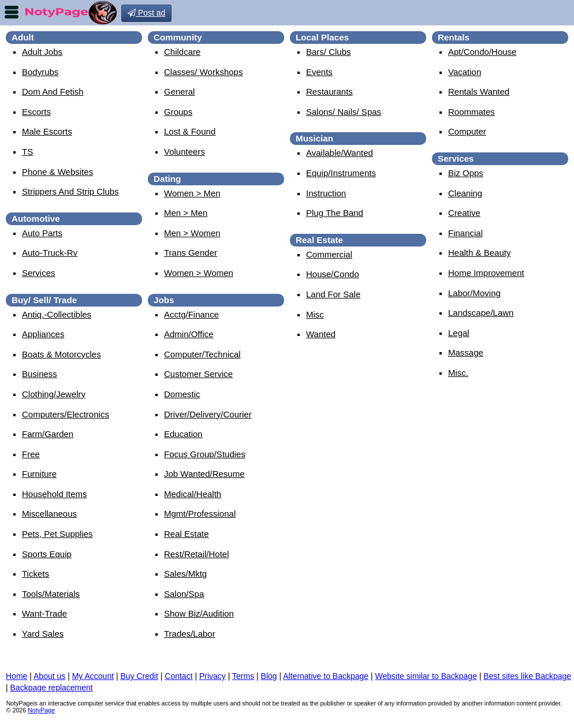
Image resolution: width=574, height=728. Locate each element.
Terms (243, 676)
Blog (269, 676)
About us (49, 676)
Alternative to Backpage (326, 676)
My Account (93, 676)
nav (12, 12)
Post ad (146, 13)
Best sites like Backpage (527, 676)
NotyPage (41, 710)
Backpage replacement (52, 688)
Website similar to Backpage (426, 676)
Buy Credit (139, 676)
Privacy (213, 676)
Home (16, 676)
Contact (178, 676)
